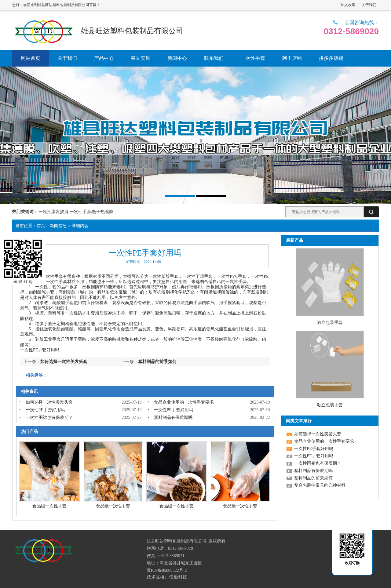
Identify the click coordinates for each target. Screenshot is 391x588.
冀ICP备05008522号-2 (167, 570)
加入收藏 (348, 5)
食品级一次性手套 (49, 506)
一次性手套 (52, 276)
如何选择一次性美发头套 (64, 362)
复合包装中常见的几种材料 (320, 485)
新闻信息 (58, 226)
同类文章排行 (299, 421)
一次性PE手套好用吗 (45, 410)
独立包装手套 (330, 323)
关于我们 (369, 5)
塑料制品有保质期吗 (173, 417)
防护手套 (86, 313)
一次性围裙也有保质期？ (49, 417)
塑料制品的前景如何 (157, 362)
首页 (41, 226)
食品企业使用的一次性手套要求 (184, 402)
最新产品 (294, 240)
